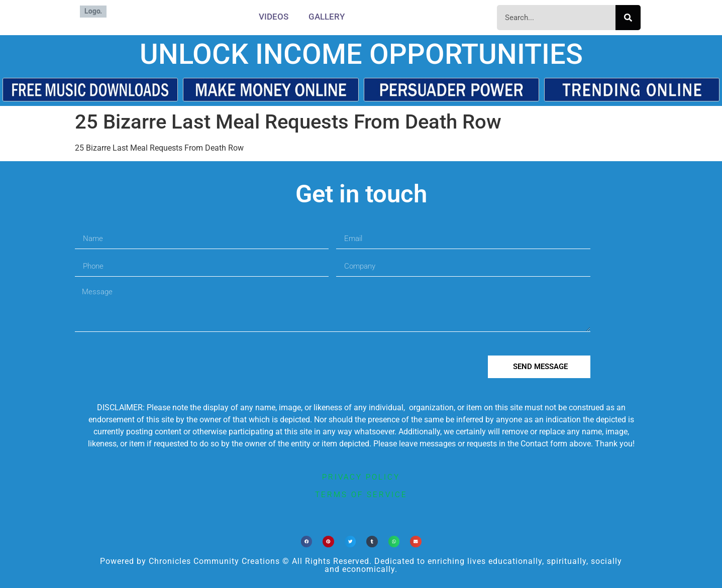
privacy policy (361, 477)
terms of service (361, 495)
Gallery (327, 17)
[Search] (628, 18)
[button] (307, 542)
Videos (274, 17)
